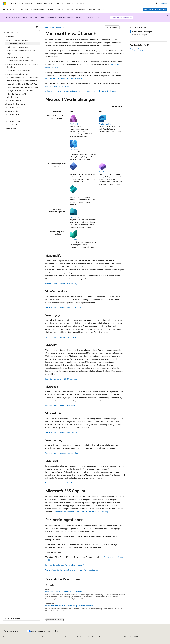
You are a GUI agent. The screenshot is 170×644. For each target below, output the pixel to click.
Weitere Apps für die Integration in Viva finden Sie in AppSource (71, 570)
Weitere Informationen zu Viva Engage (61, 337)
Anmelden (164, 3)
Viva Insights (74, 172)
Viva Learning (74, 217)
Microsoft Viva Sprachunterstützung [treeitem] (20, 57)
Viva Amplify (74, 124)
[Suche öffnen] (157, 3)
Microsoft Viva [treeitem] (10, 37)
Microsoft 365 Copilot (139, 35)
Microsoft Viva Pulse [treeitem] (12, 125)
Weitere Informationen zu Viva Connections (63, 307)
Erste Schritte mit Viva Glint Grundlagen (62, 379)
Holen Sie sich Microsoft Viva (155, 9)
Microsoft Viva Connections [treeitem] (15, 104)
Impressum (116, 637)
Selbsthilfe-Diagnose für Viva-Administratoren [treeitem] (17, 95)
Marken (127, 637)
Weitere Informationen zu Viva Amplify (61, 284)
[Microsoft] (4, 3)
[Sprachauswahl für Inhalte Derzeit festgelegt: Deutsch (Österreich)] (13, 631)
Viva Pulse (73, 195)
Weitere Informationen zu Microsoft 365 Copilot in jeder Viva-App (81, 512)
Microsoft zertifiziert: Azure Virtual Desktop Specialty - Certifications (71, 606)
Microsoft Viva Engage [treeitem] (13, 107)
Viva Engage (74, 149)
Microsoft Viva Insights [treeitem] (13, 118)
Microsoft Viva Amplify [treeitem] (13, 100)
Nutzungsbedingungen (101, 637)
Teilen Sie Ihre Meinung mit (122, 17)
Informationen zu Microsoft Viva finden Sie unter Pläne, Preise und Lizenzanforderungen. (82, 91)
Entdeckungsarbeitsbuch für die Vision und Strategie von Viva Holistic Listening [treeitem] (22, 89)
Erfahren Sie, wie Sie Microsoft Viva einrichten (64, 78)
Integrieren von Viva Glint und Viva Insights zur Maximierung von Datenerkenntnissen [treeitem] (22, 79)
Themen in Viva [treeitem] (10, 128)
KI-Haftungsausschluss (11, 637)
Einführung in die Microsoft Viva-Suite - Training (63, 591)
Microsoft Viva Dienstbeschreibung (60, 86)
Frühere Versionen (29, 637)
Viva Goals (73, 240)
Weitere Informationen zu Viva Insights (61, 432)
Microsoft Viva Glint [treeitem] (12, 111)
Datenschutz (60, 637)
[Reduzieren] (37, 27)
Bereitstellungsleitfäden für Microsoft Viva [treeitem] (22, 84)
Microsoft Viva (57, 27)
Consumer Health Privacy (79, 637)
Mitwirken (49, 637)
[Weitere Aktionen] (123, 27)
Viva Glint (102, 172)
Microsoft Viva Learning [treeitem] (13, 121)
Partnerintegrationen (139, 38)
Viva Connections (105, 124)
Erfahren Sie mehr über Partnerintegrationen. (64, 565)
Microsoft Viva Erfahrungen (142, 32)
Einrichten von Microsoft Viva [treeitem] (17, 47)
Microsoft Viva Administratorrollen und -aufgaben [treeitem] (21, 52)
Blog (40, 637)
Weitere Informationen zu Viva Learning (62, 453)
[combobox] (21, 32)
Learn (47, 27)
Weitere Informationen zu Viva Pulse (60, 483)
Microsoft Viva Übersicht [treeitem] (16, 44)
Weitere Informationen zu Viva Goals (60, 406)
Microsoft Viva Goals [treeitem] (12, 114)
